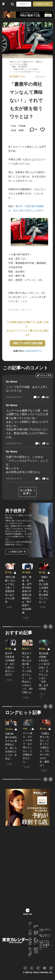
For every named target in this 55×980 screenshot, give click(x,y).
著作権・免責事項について (36, 941)
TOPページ (30, 925)
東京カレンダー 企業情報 (30, 952)
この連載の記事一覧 (17, 552)
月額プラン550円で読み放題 (27, 343)
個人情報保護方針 (36, 933)
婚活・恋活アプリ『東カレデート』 (45, 936)
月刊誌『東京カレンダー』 (45, 930)
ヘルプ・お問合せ (30, 932)
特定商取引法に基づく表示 (36, 950)
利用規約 (36, 927)
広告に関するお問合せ (30, 941)
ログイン (24, 4)
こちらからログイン (33, 351)
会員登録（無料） (43, 4)
